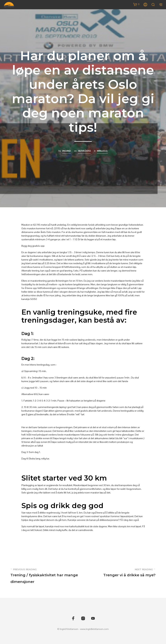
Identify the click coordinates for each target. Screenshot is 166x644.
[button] (136, 4)
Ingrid (66, 151)
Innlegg (102, 151)
